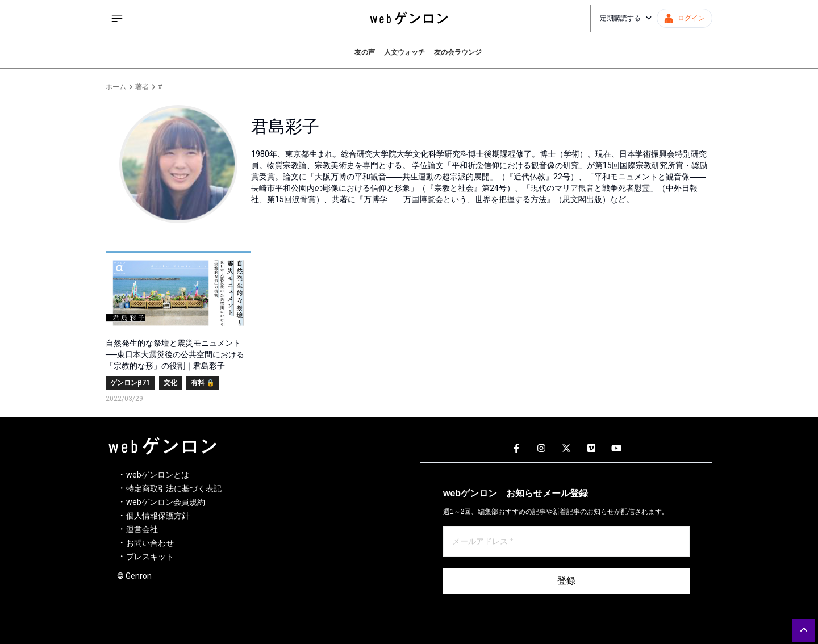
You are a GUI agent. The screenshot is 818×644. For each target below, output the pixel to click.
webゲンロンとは (158, 475)
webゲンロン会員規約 (166, 502)
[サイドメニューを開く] (117, 18)
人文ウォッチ (404, 52)
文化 (170, 383)
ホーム (116, 87)
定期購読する (626, 18)
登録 (566, 581)
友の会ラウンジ (458, 52)
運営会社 (142, 529)
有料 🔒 (203, 383)
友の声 (365, 52)
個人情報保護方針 (158, 516)
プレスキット (150, 557)
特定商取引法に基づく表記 (174, 488)
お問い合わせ (150, 543)
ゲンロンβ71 (130, 383)
